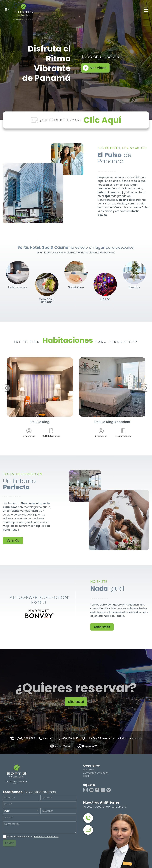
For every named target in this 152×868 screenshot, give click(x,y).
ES (6, 10)
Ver (40, 387)
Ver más (13, 541)
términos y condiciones (46, 837)
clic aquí (76, 702)
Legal (86, 776)
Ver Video (98, 68)
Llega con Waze (92, 746)
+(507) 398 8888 (25, 738)
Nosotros (89, 770)
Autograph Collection (96, 773)
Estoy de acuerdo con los (33, 837)
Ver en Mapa (62, 746)
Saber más (102, 627)
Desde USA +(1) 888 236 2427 (61, 738)
